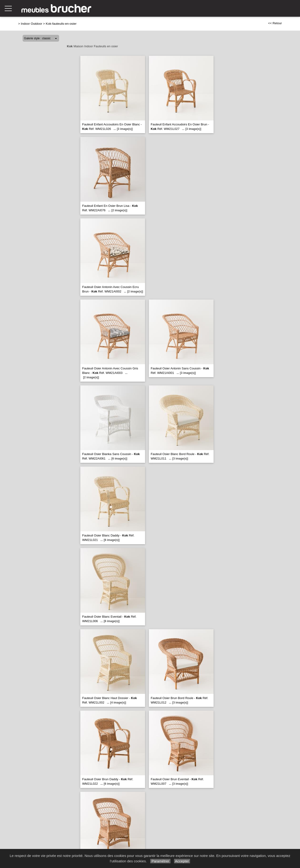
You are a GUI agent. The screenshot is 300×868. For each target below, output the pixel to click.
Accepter (182, 861)
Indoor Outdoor (32, 24)
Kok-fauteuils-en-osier (61, 24)
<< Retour (275, 23)
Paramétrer (160, 861)
